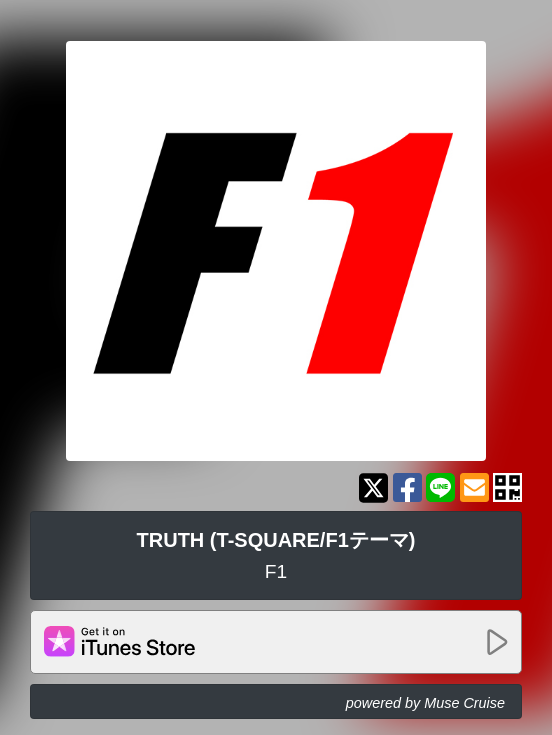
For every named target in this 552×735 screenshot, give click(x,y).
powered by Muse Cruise (425, 703)
